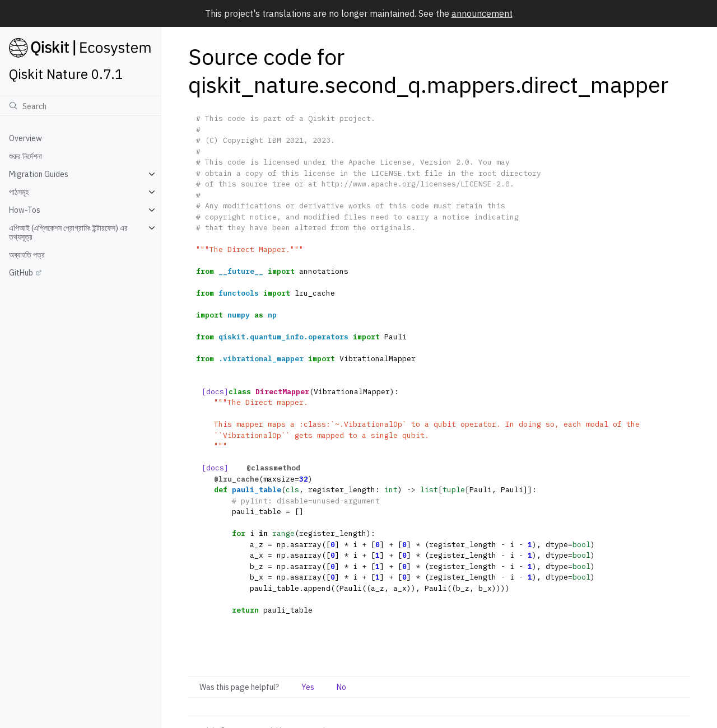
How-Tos (25, 210)
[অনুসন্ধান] (80, 106)
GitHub (21, 273)
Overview (25, 138)
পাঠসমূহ (19, 192)
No (341, 687)
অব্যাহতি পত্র (27, 255)
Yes (308, 687)
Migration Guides (39, 174)
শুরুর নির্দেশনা (25, 156)
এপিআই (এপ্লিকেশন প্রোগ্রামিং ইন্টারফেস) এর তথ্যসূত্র (68, 232)
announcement (482, 13)
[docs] (215, 392)
